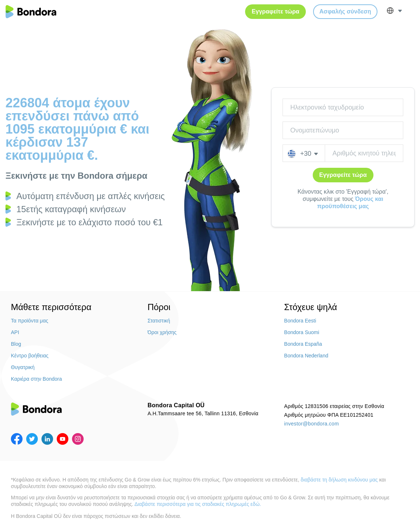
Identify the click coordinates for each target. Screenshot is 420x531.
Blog (16, 344)
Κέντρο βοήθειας (30, 356)
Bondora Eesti (300, 321)
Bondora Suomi (302, 332)
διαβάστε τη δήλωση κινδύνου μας (339, 480)
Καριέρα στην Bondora (36, 379)
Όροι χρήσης (162, 332)
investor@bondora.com (311, 424)
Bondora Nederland (306, 356)
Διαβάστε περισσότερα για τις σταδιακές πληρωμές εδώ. (198, 504)
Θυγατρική (23, 367)
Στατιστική (159, 321)
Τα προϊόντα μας (30, 321)
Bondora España (303, 344)
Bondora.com (31, 12)
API (15, 332)
